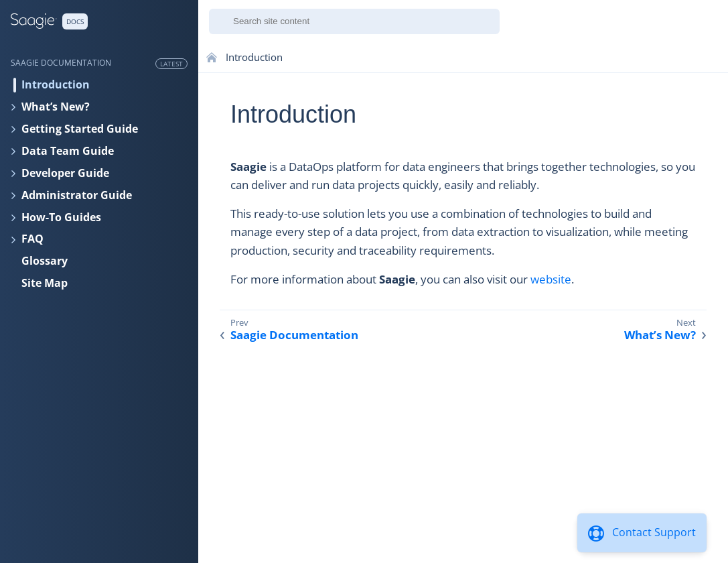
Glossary (45, 261)
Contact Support (654, 532)
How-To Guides (61, 217)
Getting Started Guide (80, 129)
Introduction (56, 84)
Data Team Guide (68, 151)
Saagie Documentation (294, 335)
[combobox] (354, 21)
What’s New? (56, 107)
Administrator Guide (77, 195)
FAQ (32, 239)
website (551, 279)
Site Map (45, 283)
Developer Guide (65, 173)
